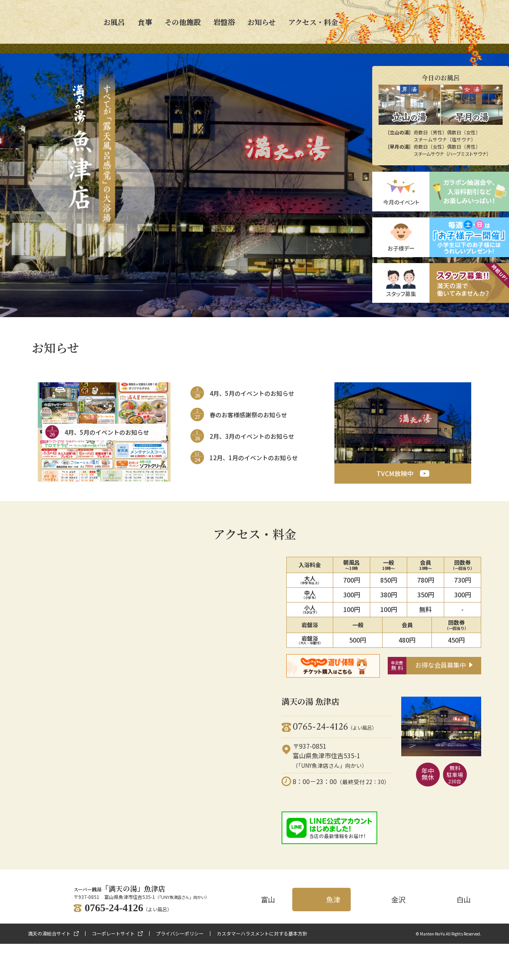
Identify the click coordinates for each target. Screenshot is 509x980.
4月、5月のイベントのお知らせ (107, 432)
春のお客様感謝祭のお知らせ (248, 415)
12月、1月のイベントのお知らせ (254, 458)
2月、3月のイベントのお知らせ (252, 436)
